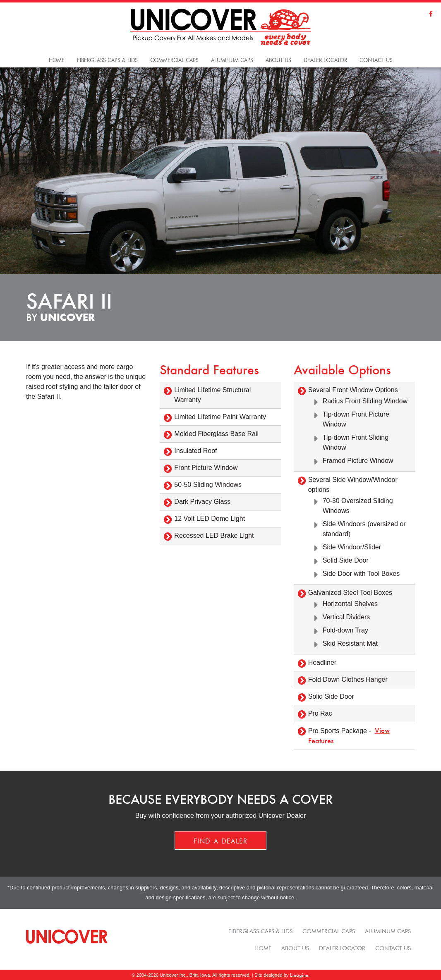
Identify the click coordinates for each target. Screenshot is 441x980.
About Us (278, 59)
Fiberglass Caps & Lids (260, 930)
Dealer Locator (325, 59)
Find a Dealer (221, 840)
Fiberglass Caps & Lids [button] (107, 59)
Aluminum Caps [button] (232, 59)
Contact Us (376, 59)
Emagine (299, 975)
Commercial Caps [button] (174, 59)
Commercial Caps (329, 930)
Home (57, 59)
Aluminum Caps (388, 930)
